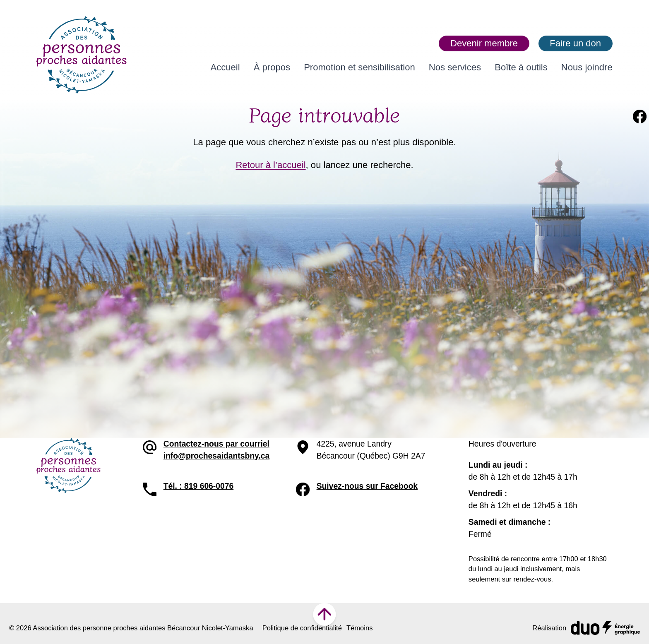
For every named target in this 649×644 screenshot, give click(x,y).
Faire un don (575, 43)
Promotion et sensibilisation (359, 67)
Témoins (359, 628)
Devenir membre (484, 43)
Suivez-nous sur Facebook (367, 486)
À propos (272, 67)
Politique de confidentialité (302, 628)
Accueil (225, 67)
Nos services (455, 67)
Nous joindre (587, 67)
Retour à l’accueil (270, 165)
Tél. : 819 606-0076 (199, 486)
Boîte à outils (521, 67)
